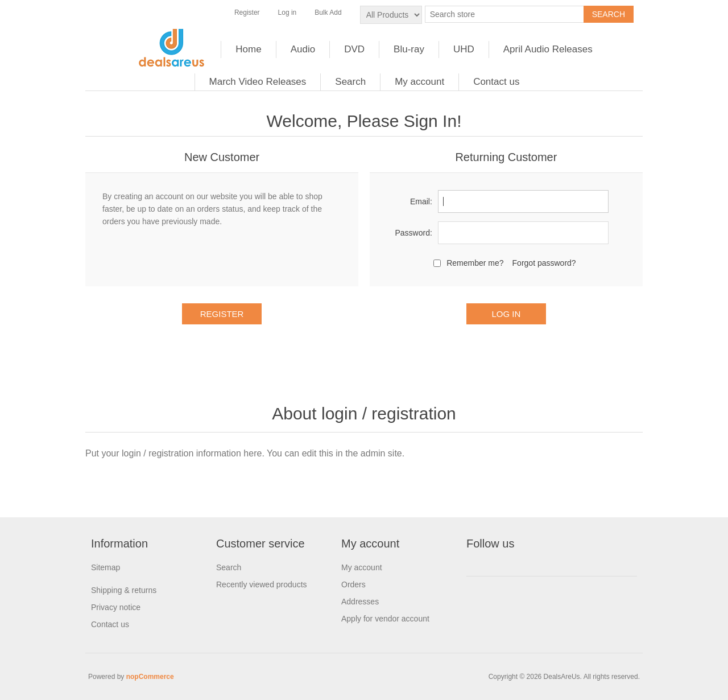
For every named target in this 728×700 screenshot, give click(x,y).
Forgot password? (544, 263)
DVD (354, 49)
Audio (303, 49)
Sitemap (106, 567)
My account (419, 82)
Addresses (360, 602)
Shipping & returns (124, 590)
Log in (288, 13)
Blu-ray (409, 49)
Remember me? (475, 263)
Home (248, 49)
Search (350, 82)
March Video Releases (258, 82)
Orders (353, 584)
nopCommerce (150, 677)
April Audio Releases (548, 49)
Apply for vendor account (385, 619)
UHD (464, 49)
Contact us (496, 82)
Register (247, 13)
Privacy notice (116, 607)
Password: (413, 233)
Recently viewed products (262, 584)
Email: (421, 201)
